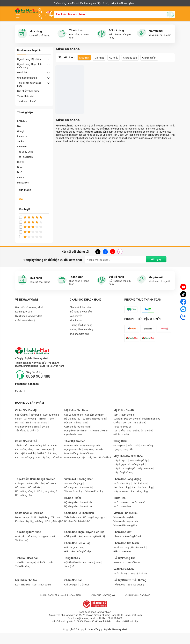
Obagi (20, 127)
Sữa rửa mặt (22, 426)
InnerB (21, 173)
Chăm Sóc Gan (73, 591)
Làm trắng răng (139, 502)
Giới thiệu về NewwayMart (29, 303)
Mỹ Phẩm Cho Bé (124, 421)
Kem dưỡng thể (38, 457)
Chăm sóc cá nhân (27, 74)
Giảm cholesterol (122, 562)
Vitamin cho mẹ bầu (124, 528)
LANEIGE (22, 117)
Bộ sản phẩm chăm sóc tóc (79, 517)
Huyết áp (118, 559)
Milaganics (23, 178)
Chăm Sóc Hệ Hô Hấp (77, 554)
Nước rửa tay (120, 585)
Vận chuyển (76, 312)
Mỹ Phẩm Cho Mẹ (26, 591)
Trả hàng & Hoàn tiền (81, 307)
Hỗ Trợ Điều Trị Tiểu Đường (130, 591)
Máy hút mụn (87, 464)
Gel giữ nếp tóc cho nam (77, 438)
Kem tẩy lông (43, 468)
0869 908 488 (41, 387)
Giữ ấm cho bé (121, 446)
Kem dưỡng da (51, 426)
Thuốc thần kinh (26, 92)
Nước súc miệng (122, 495)
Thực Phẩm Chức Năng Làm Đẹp (35, 490)
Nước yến (20, 548)
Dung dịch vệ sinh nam (76, 442)
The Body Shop (25, 148)
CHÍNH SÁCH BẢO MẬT (138, 606)
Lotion (45, 438)
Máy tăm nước (121, 502)
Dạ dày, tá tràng (35, 532)
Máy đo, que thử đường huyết (129, 476)
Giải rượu (85, 596)
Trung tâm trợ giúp (80, 330)
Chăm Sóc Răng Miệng (127, 490)
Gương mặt (119, 457)
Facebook (20, 402)
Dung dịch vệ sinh (139, 585)
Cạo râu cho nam (73, 446)
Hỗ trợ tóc (20, 498)
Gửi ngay (155, 256)
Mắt (130, 457)
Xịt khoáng (30, 430)
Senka (20, 137)
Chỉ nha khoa (140, 495)
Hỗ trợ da (51, 495)
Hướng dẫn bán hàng (81, 321)
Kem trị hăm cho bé (124, 426)
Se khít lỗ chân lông (47, 464)
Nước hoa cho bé (122, 438)
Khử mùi (53, 457)
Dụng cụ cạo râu (73, 461)
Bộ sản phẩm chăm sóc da (78, 513)
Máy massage (145, 479)
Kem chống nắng (24, 461)
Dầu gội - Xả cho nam (75, 434)
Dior (19, 122)
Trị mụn (42, 430)
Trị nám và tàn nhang (36, 434)
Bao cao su (119, 574)
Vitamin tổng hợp (73, 495)
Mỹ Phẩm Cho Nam (76, 421)
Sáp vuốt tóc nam (74, 426)
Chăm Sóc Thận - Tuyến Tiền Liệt (84, 543)
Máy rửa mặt (71, 457)
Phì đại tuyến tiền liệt (95, 548)
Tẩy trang (36, 426)
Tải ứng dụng (59, 3)
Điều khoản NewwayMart (28, 312)
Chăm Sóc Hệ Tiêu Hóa (29, 524)
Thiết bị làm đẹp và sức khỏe (29, 80)
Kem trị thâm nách (25, 464)
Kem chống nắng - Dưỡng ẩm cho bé (133, 442)
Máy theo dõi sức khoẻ (99, 468)
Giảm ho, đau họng (74, 559)
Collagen (20, 495)
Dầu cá (117, 548)
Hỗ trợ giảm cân (35, 495)
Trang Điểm (120, 452)
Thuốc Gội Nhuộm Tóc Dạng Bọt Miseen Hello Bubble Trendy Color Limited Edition (69, 97)
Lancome (22, 132)
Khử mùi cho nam (100, 442)
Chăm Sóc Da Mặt (26, 421)
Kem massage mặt (45, 461)
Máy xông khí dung (123, 484)
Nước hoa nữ (138, 513)
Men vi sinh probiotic (26, 528)
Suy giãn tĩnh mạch (135, 559)
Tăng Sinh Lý (72, 569)
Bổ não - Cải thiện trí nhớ (77, 532)
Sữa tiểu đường (136, 596)
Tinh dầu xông (23, 577)
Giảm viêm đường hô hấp (78, 562)
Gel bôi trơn (134, 574)
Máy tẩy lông (71, 464)
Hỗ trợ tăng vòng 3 (47, 502)
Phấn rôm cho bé (151, 430)
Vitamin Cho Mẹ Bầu (126, 524)
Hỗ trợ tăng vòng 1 (25, 502)
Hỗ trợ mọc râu (72, 430)
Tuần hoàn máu (73, 528)
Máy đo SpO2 (120, 472)
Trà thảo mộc (22, 551)
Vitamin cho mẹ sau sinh (126, 532)
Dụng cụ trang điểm (124, 461)
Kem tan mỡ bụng (25, 468)
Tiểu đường (119, 596)
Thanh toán (76, 316)
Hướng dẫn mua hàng (81, 325)
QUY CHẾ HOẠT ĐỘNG (103, 606)
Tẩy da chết (21, 457)
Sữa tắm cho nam (95, 426)
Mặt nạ (19, 434)
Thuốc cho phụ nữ (27, 97)
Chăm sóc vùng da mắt (27, 438)
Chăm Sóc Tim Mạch (126, 554)
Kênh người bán (23, 3)
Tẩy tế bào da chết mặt (27, 442)
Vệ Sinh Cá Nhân (124, 580)
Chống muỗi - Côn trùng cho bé (130, 434)
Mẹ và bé (22, 68)
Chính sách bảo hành (81, 303)
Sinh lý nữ (69, 577)
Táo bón (56, 528)
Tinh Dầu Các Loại (26, 569)
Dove (20, 163)
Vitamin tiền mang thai (125, 536)
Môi (137, 457)
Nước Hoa (119, 509)
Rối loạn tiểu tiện (73, 548)
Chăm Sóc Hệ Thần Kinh (79, 524)
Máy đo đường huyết (124, 479)
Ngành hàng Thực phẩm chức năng (30, 62)
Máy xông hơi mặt (93, 461)
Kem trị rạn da (23, 596)
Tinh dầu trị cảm (46, 574)
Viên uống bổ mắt (132, 548)
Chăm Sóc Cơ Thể (26, 452)
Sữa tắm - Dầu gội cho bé (127, 430)
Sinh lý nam (94, 574)
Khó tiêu (20, 532)
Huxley (21, 158)
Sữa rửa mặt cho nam (94, 430)
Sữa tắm (57, 468)
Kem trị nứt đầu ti (42, 596)
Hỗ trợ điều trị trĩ (54, 532)
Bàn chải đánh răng (142, 498)
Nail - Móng (147, 457)
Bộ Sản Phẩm (73, 509)
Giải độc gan (71, 596)
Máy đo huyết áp (139, 472)
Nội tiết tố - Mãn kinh (75, 574)
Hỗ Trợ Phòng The (124, 569)
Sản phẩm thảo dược (28, 87)
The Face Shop (25, 153)
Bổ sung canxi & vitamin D (78, 498)
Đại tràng (44, 528)
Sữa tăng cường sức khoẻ (41, 548)
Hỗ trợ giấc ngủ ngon (94, 528)
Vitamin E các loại (95, 502)
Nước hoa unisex (122, 517)
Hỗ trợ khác (34, 498)
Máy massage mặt (90, 457)
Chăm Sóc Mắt (122, 543)
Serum (19, 430)
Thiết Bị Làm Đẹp (75, 452)
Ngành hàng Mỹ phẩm (29, 55)
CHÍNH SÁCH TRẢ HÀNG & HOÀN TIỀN (61, 606)
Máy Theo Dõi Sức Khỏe (128, 467)
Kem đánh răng (122, 498)
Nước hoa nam (121, 513)
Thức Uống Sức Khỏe (28, 543)
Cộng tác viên (41, 3)
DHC (20, 168)
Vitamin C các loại (74, 502)
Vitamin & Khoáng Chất (78, 490)
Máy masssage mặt (75, 468)
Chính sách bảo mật (26, 316)
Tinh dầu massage (25, 574)
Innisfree (22, 142)
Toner (51, 430)
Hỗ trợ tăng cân (23, 506)
